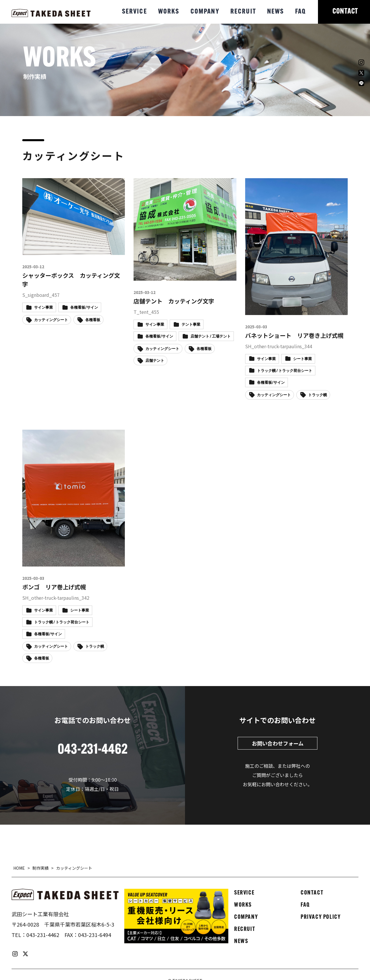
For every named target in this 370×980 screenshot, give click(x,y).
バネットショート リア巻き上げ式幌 (294, 335)
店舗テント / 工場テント (211, 337)
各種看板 (93, 320)
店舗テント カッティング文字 (174, 301)
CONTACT (345, 12)
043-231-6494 (95, 935)
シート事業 (303, 359)
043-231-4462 (43, 935)
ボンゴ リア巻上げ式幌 (54, 587)
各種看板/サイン (84, 308)
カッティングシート (51, 320)
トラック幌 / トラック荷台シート (285, 371)
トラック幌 (318, 395)
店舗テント (155, 361)
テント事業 (191, 325)
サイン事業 (44, 308)
